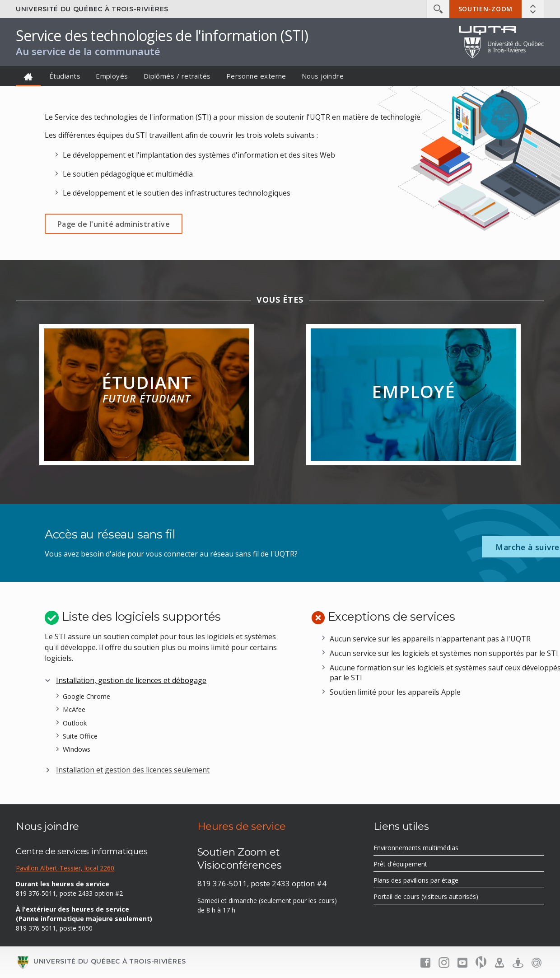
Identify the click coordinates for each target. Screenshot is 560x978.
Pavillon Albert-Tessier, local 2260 (65, 868)
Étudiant (147, 400)
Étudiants (65, 76)
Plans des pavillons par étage (429, 882)
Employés (112, 76)
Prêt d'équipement (413, 865)
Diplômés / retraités (177, 76)
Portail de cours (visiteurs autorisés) (439, 898)
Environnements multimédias (429, 849)
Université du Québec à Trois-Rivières (92, 9)
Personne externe (256, 76)
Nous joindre (323, 76)
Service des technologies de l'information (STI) (162, 35)
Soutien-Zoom (485, 9)
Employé (413, 402)
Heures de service (242, 826)
